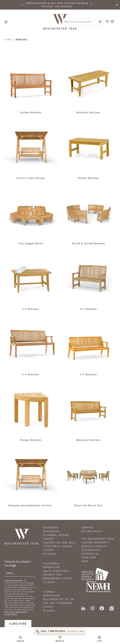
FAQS (85, 561)
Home (8, 40)
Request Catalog (94, 546)
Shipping (87, 528)
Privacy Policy (11, 614)
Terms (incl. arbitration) (15, 612)
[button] (23, 5)
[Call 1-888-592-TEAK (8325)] (60, 631)
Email (10, 573)
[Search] (100, 22)
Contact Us (90, 554)
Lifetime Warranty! (95, 543)
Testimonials (91, 550)
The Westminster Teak (98, 539)
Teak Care (89, 558)
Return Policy (92, 531)
